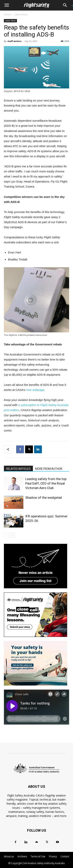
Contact (65, 856)
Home (7, 14)
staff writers (14, 41)
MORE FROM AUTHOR (49, 469)
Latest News (21, 14)
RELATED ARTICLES (18, 469)
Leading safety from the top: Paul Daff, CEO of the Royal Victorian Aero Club (46, 483)
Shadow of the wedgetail (44, 498)
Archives (22, 856)
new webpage (35, 390)
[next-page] (13, 535)
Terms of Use (38, 856)
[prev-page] (6, 535)
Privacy (53, 856)
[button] (7, 5)
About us (9, 856)
